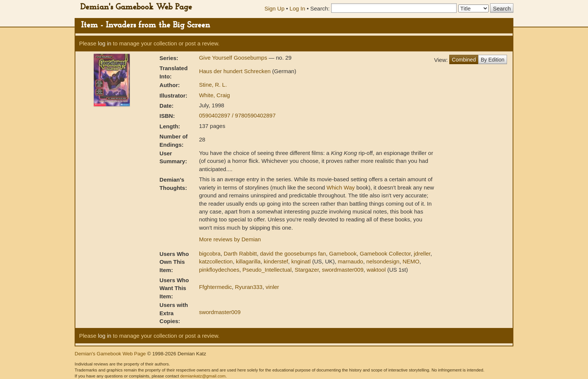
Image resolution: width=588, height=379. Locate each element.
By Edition (493, 60)
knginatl (301, 261)
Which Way (341, 187)
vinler (272, 287)
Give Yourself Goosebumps (234, 58)
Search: (320, 8)
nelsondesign (383, 261)
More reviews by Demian (230, 239)
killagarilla (248, 261)
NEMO (411, 261)
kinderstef (276, 261)
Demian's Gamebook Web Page (136, 7)
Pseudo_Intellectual (267, 270)
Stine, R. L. (213, 85)
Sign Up (274, 8)
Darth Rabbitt (240, 253)
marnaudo (351, 261)
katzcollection (216, 261)
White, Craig (215, 95)
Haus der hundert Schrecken (236, 71)
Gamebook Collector (385, 253)
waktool (376, 270)
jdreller (422, 253)
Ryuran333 (249, 287)
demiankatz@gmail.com (203, 376)
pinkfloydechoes (219, 270)
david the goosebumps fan (293, 253)
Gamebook (343, 253)
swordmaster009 (343, 270)
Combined (464, 60)
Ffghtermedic (216, 287)
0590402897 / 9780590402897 (237, 115)
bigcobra (210, 253)
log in (105, 43)
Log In (297, 8)
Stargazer (307, 270)
